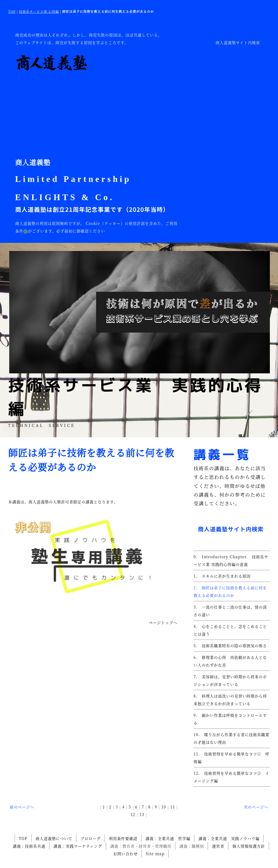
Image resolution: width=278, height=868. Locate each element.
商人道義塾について (54, 838)
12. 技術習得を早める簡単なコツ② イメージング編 (231, 777)
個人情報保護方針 (249, 846)
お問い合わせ (125, 854)
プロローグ (91, 838)
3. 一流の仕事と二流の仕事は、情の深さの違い (230, 611)
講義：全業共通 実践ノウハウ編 (229, 838)
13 (142, 814)
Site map (155, 854)
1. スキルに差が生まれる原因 (222, 576)
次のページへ (256, 807)
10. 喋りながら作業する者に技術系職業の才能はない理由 (231, 738)
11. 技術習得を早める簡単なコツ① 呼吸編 (231, 758)
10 (164, 807)
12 (133, 814)
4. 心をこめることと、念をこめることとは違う (230, 630)
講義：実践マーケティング (78, 846)
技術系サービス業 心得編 (39, 11)
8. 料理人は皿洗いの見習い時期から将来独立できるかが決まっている (230, 700)
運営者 (218, 846)
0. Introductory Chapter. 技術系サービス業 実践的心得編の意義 (231, 560)
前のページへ (22, 807)
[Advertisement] (97, 113)
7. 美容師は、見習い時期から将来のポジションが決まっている (230, 680)
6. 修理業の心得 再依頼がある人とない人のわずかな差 (230, 661)
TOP (12, 11)
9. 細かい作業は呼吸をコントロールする (230, 719)
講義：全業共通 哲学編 (168, 838)
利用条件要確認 (123, 838)
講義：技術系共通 (29, 846)
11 (173, 807)
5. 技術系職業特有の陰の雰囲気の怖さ (230, 646)
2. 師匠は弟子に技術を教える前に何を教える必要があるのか (230, 591)
